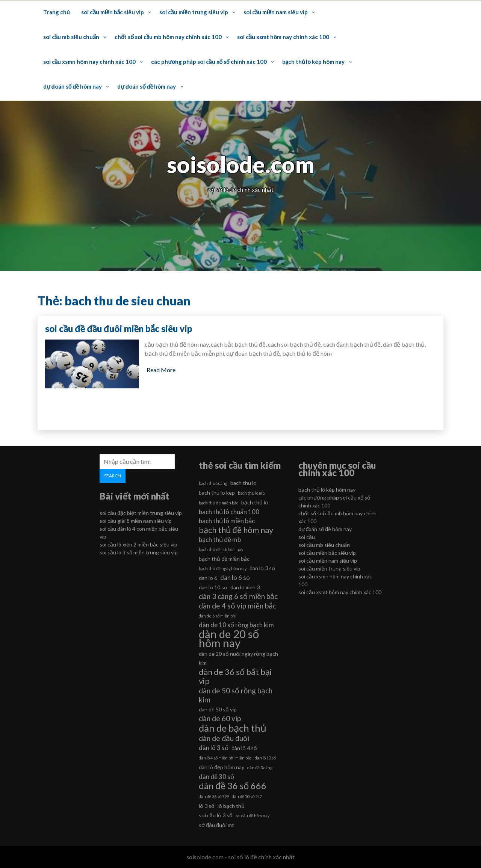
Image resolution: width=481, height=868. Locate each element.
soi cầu (307, 537)
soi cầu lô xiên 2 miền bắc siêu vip (138, 544)
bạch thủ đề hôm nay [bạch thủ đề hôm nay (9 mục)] (236, 530)
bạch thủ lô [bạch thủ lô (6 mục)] (255, 502)
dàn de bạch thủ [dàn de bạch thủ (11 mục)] (233, 728)
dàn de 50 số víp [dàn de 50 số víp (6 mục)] (218, 709)
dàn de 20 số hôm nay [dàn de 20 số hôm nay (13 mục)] (229, 639)
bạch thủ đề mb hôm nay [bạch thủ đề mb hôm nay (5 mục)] (221, 549)
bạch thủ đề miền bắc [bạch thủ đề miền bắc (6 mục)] (224, 559)
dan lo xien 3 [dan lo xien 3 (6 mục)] (245, 587)
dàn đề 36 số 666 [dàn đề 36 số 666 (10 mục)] (232, 786)
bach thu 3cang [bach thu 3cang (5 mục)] (213, 483)
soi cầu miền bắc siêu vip (113, 12)
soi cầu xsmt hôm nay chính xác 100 (283, 37)
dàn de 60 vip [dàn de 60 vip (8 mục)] (220, 718)
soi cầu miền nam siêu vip (276, 12)
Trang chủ (56, 12)
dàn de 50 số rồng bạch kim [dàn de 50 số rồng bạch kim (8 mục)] (236, 695)
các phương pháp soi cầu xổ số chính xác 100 (209, 62)
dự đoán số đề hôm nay (73, 86)
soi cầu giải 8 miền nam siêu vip (136, 521)
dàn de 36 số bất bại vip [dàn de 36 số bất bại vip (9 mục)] (235, 676)
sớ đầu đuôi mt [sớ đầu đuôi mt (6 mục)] (216, 825)
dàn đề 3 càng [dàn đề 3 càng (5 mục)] (260, 768)
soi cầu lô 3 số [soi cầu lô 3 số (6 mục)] (216, 815)
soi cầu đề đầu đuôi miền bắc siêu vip (119, 328)
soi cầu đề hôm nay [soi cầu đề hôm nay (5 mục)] (253, 816)
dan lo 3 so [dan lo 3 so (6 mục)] (262, 568)
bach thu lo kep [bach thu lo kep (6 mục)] (217, 493)
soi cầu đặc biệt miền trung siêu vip (141, 513)
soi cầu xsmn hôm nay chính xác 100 (89, 62)
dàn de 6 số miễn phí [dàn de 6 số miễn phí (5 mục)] (218, 616)
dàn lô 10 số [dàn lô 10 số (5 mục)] (265, 758)
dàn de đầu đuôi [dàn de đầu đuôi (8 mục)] (224, 738)
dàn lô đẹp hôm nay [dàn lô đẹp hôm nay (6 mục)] (222, 767)
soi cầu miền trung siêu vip (194, 12)
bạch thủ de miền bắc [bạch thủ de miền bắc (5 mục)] (219, 503)
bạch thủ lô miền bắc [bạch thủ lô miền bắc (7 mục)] (227, 521)
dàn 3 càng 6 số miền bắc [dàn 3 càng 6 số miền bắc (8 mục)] (238, 596)
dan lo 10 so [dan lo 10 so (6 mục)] (213, 587)
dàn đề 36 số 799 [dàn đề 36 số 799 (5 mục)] (214, 796)
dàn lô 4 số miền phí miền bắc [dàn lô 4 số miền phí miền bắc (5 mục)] (225, 758)
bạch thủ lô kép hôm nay (314, 62)
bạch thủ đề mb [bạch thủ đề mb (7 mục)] (220, 540)
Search (113, 476)
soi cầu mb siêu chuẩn (71, 37)
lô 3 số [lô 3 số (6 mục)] (207, 806)
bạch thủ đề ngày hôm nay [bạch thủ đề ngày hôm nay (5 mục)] (223, 568)
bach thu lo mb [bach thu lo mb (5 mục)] (251, 493)
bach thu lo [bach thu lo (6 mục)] (244, 483)
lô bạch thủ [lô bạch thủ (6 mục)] (231, 806)
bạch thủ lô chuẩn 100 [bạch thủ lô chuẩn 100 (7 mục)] (229, 512)
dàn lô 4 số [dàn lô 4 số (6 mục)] (244, 748)
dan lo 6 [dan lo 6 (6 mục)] (208, 578)
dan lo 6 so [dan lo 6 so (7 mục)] (235, 577)
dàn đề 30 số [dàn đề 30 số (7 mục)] (216, 777)
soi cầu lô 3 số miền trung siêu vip (139, 552)
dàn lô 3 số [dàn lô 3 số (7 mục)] (214, 748)
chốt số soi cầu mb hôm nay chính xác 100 (168, 37)
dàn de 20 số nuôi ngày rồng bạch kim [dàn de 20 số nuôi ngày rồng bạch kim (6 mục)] (238, 658)
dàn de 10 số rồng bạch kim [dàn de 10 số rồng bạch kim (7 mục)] (236, 625)
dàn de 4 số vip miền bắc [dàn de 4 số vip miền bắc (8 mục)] (237, 606)
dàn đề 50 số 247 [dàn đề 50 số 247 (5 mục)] (247, 796)
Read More (161, 370)
